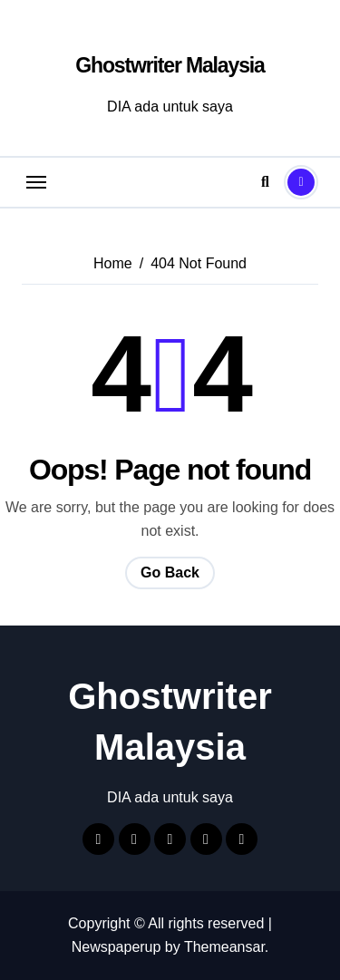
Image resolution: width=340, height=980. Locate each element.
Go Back (170, 572)
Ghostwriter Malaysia (170, 65)
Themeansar (224, 947)
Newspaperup (117, 947)
